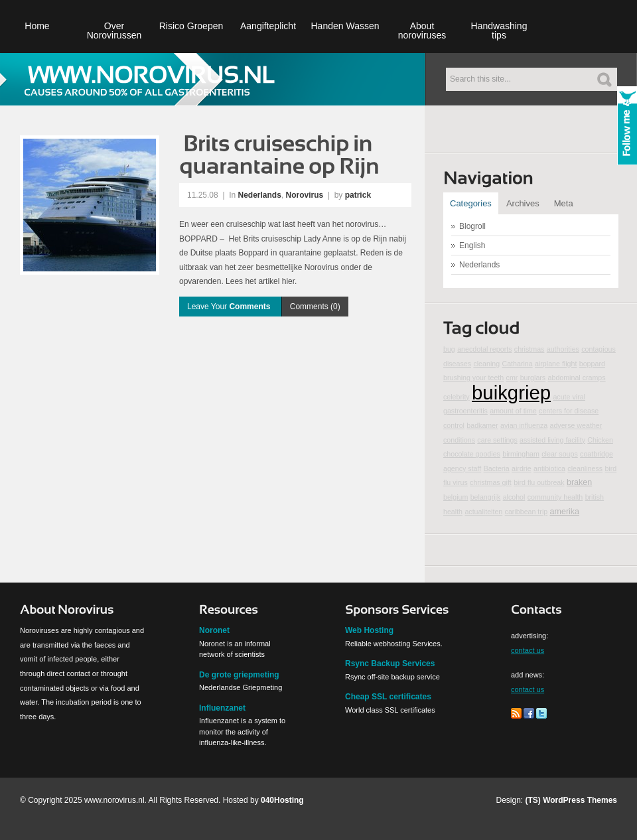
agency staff (462, 468)
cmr (512, 378)
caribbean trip (527, 512)
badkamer (482, 425)
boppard (592, 364)
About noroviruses (422, 31)
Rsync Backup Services (390, 664)
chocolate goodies (472, 454)
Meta (564, 203)
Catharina (517, 364)
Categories (471, 203)
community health (555, 497)
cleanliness (585, 468)
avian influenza (524, 425)
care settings (497, 440)
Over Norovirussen (114, 31)
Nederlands (260, 195)
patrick (358, 195)
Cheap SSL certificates (388, 697)
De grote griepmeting (239, 675)
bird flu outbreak (539, 482)
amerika (565, 512)
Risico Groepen (191, 26)
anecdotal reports (484, 349)
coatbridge (597, 454)
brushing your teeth (473, 378)
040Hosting (282, 800)
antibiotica (549, 468)
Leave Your (230, 307)
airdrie (522, 468)
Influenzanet (222, 708)
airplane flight (556, 364)
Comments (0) (315, 307)
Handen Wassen (345, 26)
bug (449, 349)
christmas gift (491, 482)
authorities (563, 349)
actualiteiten (483, 512)
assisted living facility (552, 440)
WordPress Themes (580, 800)
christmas (530, 349)
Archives (523, 203)
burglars (533, 378)
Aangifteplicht (268, 26)
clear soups (560, 454)
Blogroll (472, 226)
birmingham (521, 454)
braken (579, 482)
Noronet (214, 630)
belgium (456, 497)
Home (37, 26)
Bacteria (497, 468)
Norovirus (305, 195)
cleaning (486, 364)
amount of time (513, 411)
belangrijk (486, 497)
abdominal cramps (577, 378)
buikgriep (511, 392)
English (472, 245)
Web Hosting (369, 630)
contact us (528, 650)
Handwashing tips (499, 31)
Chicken (600, 440)
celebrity (457, 397)
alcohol (514, 497)
